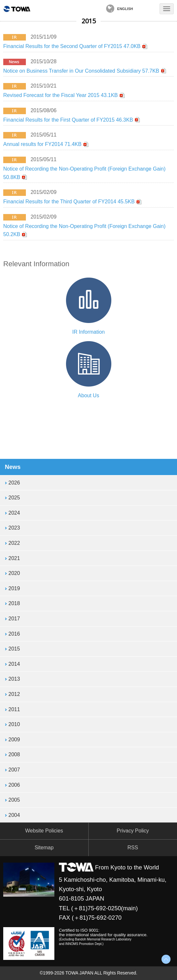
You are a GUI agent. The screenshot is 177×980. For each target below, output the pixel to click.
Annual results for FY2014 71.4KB (42, 144)
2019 (14, 588)
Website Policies (44, 831)
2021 (14, 558)
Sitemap (44, 848)
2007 (14, 770)
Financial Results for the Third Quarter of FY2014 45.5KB (69, 202)
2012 (14, 694)
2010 (14, 724)
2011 (14, 709)
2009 (14, 740)
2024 (14, 513)
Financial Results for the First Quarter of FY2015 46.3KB (68, 120)
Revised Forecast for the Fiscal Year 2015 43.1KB (61, 95)
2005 (14, 800)
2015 (14, 649)
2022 (14, 543)
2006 (14, 785)
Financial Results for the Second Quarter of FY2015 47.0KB (72, 46)
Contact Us (147, 9)
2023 (14, 528)
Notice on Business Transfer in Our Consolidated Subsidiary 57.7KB (81, 71)
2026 (14, 483)
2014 (14, 664)
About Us (89, 395)
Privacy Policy (133, 831)
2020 (14, 573)
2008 (14, 754)
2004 (14, 815)
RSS (133, 848)
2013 (14, 679)
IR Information (88, 332)
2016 (14, 634)
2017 (14, 619)
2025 (14, 498)
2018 (14, 603)
